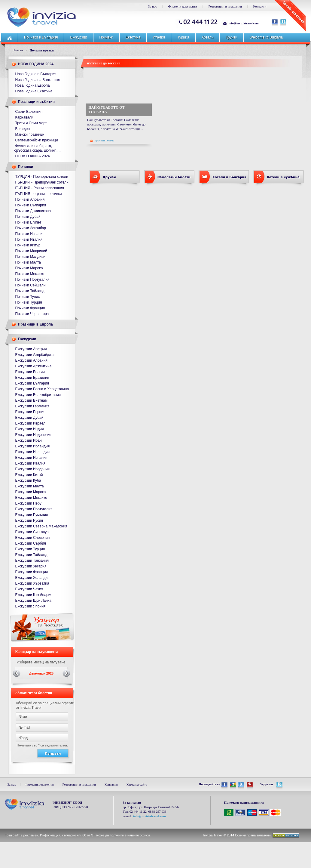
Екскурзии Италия (30, 463)
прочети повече (102, 141)
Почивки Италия (29, 239)
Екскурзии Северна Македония (41, 526)
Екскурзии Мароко (31, 492)
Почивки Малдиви (30, 257)
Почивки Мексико (30, 274)
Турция (183, 37)
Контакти (260, 6)
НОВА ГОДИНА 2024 (36, 64)
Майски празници (30, 134)
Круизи (231, 37)
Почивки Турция (29, 302)
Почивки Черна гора (32, 314)
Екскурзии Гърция (30, 412)
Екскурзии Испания (31, 458)
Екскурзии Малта (30, 486)
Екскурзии (78, 37)
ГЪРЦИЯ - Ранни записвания (40, 188)
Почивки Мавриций (31, 251)
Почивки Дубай (28, 217)
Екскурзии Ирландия (33, 446)
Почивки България (31, 205)
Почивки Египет (28, 222)
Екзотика (133, 37)
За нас (152, 6)
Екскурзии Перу (28, 503)
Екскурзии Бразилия (32, 378)
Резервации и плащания (225, 6)
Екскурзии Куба (28, 480)
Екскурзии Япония (30, 606)
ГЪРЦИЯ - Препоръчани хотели (42, 182)
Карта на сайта (137, 784)
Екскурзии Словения (33, 538)
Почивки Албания (30, 199)
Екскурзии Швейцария (34, 595)
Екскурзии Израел (30, 423)
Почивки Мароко (29, 268)
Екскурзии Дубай (29, 418)
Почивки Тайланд (30, 291)
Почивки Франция (30, 308)
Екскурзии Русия (29, 520)
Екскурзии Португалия (34, 509)
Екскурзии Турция (30, 549)
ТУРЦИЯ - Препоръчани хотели (42, 177)
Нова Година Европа (33, 85)
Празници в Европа (35, 324)
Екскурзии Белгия (30, 372)
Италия (159, 37)
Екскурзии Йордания (33, 469)
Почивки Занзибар (31, 228)
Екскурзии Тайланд (31, 555)
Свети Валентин (29, 112)
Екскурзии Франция (32, 572)
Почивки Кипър (28, 245)
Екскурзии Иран (29, 440)
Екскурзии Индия (30, 429)
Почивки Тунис (28, 297)
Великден (23, 129)
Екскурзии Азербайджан (35, 355)
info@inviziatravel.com (244, 23)
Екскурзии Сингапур (32, 532)
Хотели (208, 37)
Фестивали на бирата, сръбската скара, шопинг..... (38, 148)
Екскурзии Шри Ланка (34, 601)
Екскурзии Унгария (31, 566)
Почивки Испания (30, 234)
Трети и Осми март (31, 123)
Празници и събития (36, 102)
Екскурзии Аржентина (34, 366)
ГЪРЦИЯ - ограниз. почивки (39, 194)
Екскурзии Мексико (31, 498)
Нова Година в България (36, 74)
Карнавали (24, 117)
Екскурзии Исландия (33, 452)
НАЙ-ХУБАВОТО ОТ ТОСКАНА (107, 110)
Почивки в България (41, 37)
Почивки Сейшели (30, 285)
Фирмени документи (183, 6)
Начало (18, 50)
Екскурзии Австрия (31, 349)
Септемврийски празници (37, 140)
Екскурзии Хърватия (32, 583)
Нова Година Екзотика (34, 91)
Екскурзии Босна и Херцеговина (42, 389)
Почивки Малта (28, 262)
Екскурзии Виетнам (31, 400)
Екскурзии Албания (32, 360)
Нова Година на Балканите (38, 80)
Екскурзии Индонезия (33, 435)
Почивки (106, 37)
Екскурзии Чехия (29, 589)
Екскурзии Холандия (32, 578)
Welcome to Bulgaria (266, 37)
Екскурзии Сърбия (31, 543)
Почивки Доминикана (33, 211)
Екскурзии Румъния (32, 515)
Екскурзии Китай (29, 475)
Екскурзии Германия (32, 406)
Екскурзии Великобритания (38, 395)
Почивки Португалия (32, 280)
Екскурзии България (32, 383)
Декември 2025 (41, 673)
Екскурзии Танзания (32, 561)
